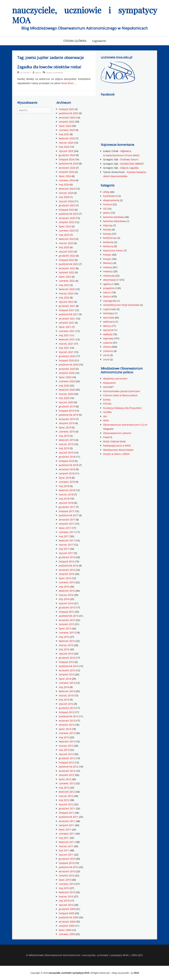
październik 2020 (69, 365)
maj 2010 (64, 888)
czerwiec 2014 (67, 683)
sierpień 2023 (67, 222)
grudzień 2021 (67, 306)
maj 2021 (64, 335)
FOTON (107, 404)
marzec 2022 (66, 293)
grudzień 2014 (67, 658)
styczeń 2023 (66, 252)
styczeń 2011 (66, 855)
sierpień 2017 (67, 524)
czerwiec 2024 (67, 180)
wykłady (108, 334)
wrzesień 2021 (67, 319)
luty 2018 (64, 499)
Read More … (69, 83)
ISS (105, 209)
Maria (38, 73)
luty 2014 (64, 700)
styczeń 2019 (66, 453)
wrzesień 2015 (67, 620)
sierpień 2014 (67, 674)
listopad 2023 (67, 210)
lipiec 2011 (65, 829)
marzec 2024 (66, 193)
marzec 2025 (66, 143)
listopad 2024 (67, 159)
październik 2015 (69, 616)
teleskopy (109, 313)
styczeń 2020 (66, 402)
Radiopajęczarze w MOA (117, 446)
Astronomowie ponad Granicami (122, 391)
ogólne (107, 284)
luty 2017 (64, 549)
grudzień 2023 (67, 205)
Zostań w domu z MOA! (116, 454)
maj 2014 (64, 687)
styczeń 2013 (66, 754)
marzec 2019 (66, 444)
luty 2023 (64, 247)
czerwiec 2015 (67, 633)
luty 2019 (64, 448)
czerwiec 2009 (67, 934)
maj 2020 (64, 386)
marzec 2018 (66, 494)
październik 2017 (69, 515)
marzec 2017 (66, 545)
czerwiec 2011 (67, 834)
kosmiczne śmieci (113, 251)
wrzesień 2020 (67, 369)
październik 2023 (69, 214)
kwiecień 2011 (67, 842)
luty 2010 (64, 901)
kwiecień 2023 (67, 239)
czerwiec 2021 (67, 331)
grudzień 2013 (67, 708)
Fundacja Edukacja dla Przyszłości (122, 408)
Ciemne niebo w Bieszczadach (120, 395)
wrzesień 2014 (67, 670)
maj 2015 (64, 637)
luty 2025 (64, 147)
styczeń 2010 (66, 905)
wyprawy (108, 338)
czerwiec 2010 (67, 884)
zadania (108, 343)
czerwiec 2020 (67, 381)
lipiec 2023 (65, 226)
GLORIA (107, 412)
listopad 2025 (67, 109)
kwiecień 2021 (67, 339)
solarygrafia (110, 301)
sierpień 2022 (67, 272)
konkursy (108, 246)
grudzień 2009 (67, 909)
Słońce (107, 296)
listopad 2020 (67, 360)
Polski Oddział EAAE (114, 441)
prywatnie (109, 288)
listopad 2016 (67, 561)
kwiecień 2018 (67, 490)
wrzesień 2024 (67, 168)
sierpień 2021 (67, 323)
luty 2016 (64, 599)
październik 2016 (69, 566)
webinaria (109, 322)
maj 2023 (64, 235)
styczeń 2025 (66, 151)
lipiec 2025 (65, 126)
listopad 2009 (67, 913)
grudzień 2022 (67, 256)
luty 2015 (64, 649)
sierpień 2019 (67, 423)
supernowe (110, 309)
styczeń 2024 (66, 201)
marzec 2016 (66, 595)
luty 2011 (64, 850)
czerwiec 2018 (67, 482)
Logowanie (99, 41)
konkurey (108, 242)
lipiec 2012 (65, 779)
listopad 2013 (67, 712)
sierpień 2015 (67, 624)
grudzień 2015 (67, 607)
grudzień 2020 (67, 356)
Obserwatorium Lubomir (117, 433)
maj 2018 (64, 486)
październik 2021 (69, 314)
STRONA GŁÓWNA (75, 41)
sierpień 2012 (67, 775)
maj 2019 (64, 436)
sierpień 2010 (67, 875)
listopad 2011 (67, 813)
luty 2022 (64, 298)
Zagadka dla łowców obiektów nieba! (49, 67)
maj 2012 (64, 788)
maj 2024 (64, 185)
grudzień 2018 (67, 457)
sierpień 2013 (67, 725)
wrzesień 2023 (67, 218)
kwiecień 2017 (67, 540)
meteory (108, 267)
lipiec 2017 (65, 528)
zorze (106, 359)
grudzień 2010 (67, 859)
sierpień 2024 (67, 172)
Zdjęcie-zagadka (129, 168)
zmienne (108, 351)
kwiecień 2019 (67, 440)
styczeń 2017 (66, 553)
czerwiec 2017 (67, 532)
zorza (106, 355)
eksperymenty (111, 200)
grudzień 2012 (67, 758)
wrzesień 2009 (67, 922)
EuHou (107, 400)
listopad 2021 (67, 310)
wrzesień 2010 (67, 871)
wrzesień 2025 (67, 118)
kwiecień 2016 (67, 591)
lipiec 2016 (65, 578)
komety (107, 229)
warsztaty (109, 318)
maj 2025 (64, 134)
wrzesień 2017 (67, 520)
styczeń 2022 (66, 302)
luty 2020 (64, 398)
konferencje (110, 238)
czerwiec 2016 (67, 582)
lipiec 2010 (65, 880)
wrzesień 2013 (67, 721)
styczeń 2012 (66, 804)
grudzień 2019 (67, 406)
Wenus (107, 326)
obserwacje (110, 280)
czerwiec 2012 (67, 783)
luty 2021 (64, 348)
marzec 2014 (66, 695)
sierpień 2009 (67, 926)
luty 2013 (64, 750)
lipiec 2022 (65, 277)
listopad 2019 (67, 411)
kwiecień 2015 (67, 641)
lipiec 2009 (65, 930)
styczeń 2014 (66, 704)
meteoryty (109, 276)
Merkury (108, 263)
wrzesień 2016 (67, 570)
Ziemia (107, 347)
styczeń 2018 (66, 503)
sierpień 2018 (67, 473)
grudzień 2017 (67, 507)
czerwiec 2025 (67, 130)
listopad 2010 (67, 863)
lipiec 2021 (65, 327)
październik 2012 (69, 767)
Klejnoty (108, 225)
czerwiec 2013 (67, 733)
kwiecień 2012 (67, 792)
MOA (106, 420)
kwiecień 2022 (67, 289)
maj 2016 (64, 587)
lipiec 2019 (65, 427)
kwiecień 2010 (67, 892)
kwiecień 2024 (67, 189)
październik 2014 (69, 666)
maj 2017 (64, 536)
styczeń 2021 (66, 352)
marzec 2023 (66, 243)
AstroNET (108, 387)
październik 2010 (69, 867)
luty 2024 (64, 197)
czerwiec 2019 (67, 432)
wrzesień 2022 (67, 268)
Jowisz (107, 213)
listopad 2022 (67, 260)
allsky (106, 192)
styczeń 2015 (66, 654)
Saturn (107, 292)
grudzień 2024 (67, 155)
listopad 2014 (67, 662)
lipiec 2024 (65, 176)
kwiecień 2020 (67, 390)
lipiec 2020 (65, 377)
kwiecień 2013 (67, 741)
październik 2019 (69, 415)
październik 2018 (69, 465)
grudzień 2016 (67, 557)
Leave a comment (54, 73)
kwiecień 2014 (67, 691)
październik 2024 (69, 164)
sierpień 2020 (67, 373)
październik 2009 (69, 917)
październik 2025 (69, 113)
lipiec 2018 (65, 478)
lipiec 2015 (65, 628)
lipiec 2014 (65, 679)
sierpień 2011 (67, 825)
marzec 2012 (66, 796)
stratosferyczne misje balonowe (121, 305)
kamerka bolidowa (114, 217)
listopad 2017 (67, 511)
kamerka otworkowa (115, 221)
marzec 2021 (66, 344)
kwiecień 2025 (67, 138)
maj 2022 (64, 285)
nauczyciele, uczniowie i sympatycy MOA (85, 15)
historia (108, 204)
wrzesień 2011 (67, 821)
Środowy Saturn (129, 159)
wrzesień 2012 (67, 771)
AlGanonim (109, 383)
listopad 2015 (67, 612)
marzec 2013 (66, 746)
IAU (105, 416)
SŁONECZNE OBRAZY (132, 164)
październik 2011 (69, 817)
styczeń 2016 (66, 603)
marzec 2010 (66, 896)
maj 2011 (64, 838)
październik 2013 (69, 716)
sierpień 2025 (67, 122)
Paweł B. (108, 437)
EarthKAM (109, 196)
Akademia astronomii (115, 379)
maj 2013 (64, 737)
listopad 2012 (67, 762)
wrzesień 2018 (67, 469)
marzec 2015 (66, 645)
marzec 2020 (66, 394)
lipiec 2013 (65, 729)
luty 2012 (64, 800)
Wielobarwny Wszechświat (118, 450)
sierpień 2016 (67, 574)
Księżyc (107, 255)
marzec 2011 (66, 846)
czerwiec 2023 (67, 231)
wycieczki (108, 330)
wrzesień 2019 (67, 419)
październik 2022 (69, 264)
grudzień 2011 (67, 808)
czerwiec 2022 (67, 281)
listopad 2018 (67, 461)
